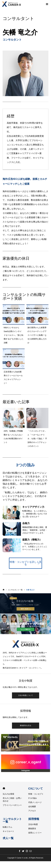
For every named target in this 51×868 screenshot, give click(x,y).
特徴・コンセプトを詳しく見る (26, 563)
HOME (4, 788)
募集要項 (32, 829)
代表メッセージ (35, 802)
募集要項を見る (26, 726)
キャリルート (8, 831)
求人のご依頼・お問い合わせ (12, 800)
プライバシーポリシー (12, 805)
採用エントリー (35, 833)
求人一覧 (8, 838)
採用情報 (34, 819)
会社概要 (32, 806)
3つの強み (33, 798)
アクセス (32, 811)
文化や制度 (33, 824)
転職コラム (7, 827)
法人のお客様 (8, 794)
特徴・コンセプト (36, 794)
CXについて (36, 789)
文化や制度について (26, 695)
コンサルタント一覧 (12, 820)
